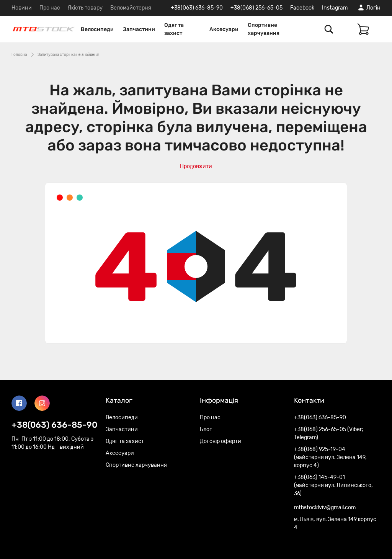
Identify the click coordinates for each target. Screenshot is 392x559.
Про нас (50, 8)
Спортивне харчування (264, 29)
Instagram (335, 8)
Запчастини (139, 29)
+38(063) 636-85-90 (197, 8)
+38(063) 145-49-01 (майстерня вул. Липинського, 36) (333, 485)
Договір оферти (220, 441)
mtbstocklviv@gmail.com (325, 508)
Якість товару (85, 8)
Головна (19, 55)
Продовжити (196, 166)
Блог (206, 429)
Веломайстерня (131, 8)
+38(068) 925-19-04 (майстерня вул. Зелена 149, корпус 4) (330, 457)
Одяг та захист (174, 29)
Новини (22, 8)
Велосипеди (97, 29)
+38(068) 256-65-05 (256, 8)
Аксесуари (224, 29)
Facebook (302, 8)
